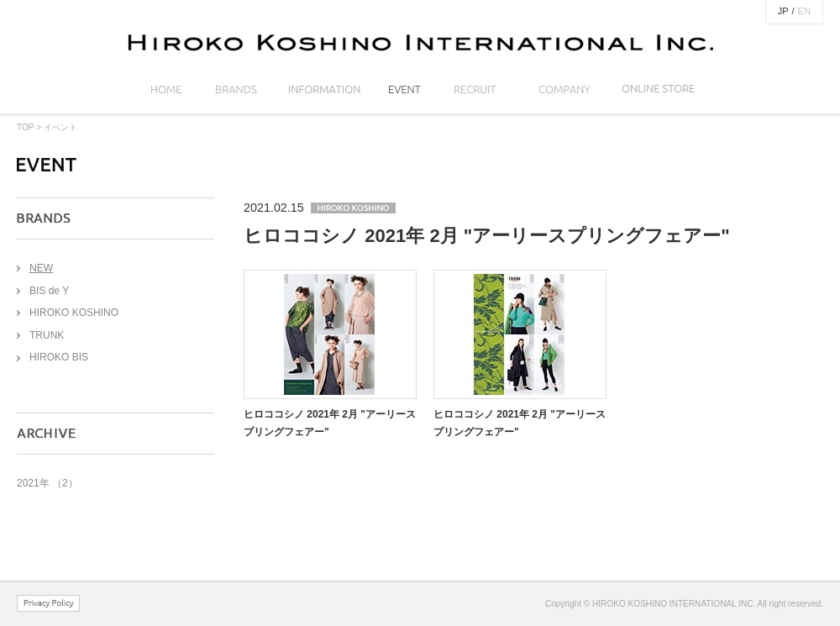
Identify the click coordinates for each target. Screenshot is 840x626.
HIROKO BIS (59, 357)
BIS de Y (49, 291)
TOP (25, 127)
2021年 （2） (47, 483)
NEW (41, 268)
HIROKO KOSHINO (74, 313)
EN (804, 11)
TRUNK (47, 335)
